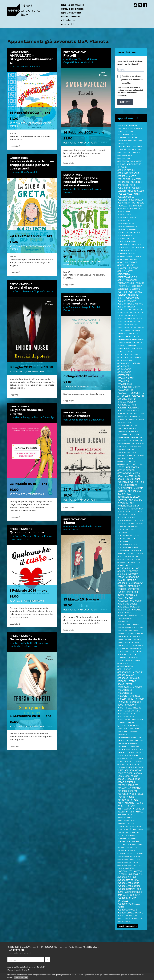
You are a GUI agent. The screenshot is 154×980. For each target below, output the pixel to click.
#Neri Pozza (124, 636)
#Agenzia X (123, 143)
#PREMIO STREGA (126, 714)
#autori (137, 179)
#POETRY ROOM (136, 699)
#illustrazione (132, 446)
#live (129, 565)
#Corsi (134, 259)
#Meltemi (123, 601)
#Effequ (136, 330)
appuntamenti (72, 12)
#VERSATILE (124, 841)
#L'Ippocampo (125, 488)
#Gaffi (137, 387)
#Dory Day (124, 286)
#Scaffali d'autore (128, 746)
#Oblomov (136, 648)
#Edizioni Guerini (128, 315)
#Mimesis (122, 616)
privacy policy (26, 953)
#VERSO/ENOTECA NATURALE (127, 899)
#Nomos (137, 639)
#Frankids (123, 381)
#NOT (120, 642)
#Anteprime (124, 158)
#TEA (120, 803)
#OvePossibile (134, 660)
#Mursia (133, 630)
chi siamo (68, 20)
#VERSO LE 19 (135, 874)
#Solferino (132, 776)
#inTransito (124, 464)
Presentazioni (89, 143)
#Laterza (133, 526)
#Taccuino (123, 800)
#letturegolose (127, 544)
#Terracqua (124, 809)
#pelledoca (124, 669)
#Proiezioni (124, 719)
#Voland (134, 916)
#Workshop (124, 921)
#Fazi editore (125, 351)
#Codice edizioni (128, 250)
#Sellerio (135, 752)
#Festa (137, 363)
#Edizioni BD (132, 298)
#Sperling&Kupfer (128, 785)
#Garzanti (123, 393)
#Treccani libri (126, 820)
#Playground (125, 690)
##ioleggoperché (127, 125)
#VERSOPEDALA (126, 913)
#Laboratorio (125, 520)
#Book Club (137, 209)
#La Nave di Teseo (127, 509)
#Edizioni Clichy (127, 301)
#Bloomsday (136, 200)
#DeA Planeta (125, 271)
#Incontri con (126, 449)
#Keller (139, 482)
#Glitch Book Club (128, 411)
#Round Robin (125, 740)
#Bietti (138, 194)
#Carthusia (133, 232)
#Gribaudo (135, 416)
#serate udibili (133, 761)
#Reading (123, 731)
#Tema (131, 806)
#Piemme (138, 687)
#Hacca (133, 419)
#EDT (127, 330)
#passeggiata (125, 666)
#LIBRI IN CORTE (133, 556)
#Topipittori (125, 818)
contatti (67, 24)
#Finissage (123, 366)
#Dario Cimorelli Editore (128, 266)
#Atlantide (124, 179)
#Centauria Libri (127, 241)
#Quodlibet (134, 725)
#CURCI (121, 265)
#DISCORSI (131, 280)
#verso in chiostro (128, 859)
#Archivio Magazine (128, 173)
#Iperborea (132, 467)
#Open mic (123, 651)
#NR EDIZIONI (124, 645)
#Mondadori (125, 618)
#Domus (140, 283)
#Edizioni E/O (137, 313)
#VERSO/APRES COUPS (129, 886)
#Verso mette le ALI (129, 880)
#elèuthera (124, 336)
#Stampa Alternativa (129, 788)
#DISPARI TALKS (126, 283)
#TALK (134, 800)
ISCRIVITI (125, 102)
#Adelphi (133, 137)
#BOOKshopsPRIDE (127, 226)
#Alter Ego (134, 149)
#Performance (126, 675)
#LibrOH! (137, 559)
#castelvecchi (126, 238)
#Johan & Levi (125, 482)
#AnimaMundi (125, 155)
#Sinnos (129, 770)
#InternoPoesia (126, 461)
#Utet (121, 835)
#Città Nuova (137, 247)
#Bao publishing (126, 186)
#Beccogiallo (136, 191)
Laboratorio (35, 123)
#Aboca (138, 128)
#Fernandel (124, 363)
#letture (123, 541)
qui (101, 977)
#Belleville (125, 194)
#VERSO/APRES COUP (128, 883)
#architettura (126, 170)
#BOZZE (121, 229)
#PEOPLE (138, 672)
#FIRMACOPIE (124, 372)
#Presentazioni (126, 717)
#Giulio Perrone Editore (127, 403)
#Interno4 (128, 458)
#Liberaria (123, 550)
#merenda (123, 607)
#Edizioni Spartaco (128, 324)
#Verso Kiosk (125, 865)
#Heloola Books (127, 428)
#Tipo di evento (126, 815)
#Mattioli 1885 (125, 598)
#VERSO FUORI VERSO (129, 856)
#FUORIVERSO (125, 387)
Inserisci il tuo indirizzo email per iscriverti (130, 63)
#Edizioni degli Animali (130, 304)
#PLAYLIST (123, 696)
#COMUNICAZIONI (126, 253)
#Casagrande (125, 235)
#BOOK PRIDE (124, 212)
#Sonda (122, 779)
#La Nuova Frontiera (130, 510)
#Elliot (137, 336)
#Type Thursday (126, 825)
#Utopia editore (126, 837)
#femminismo (125, 360)
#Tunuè (122, 823)
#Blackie (122, 200)
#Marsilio (131, 595)
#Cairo (121, 232)
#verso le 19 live (127, 877)
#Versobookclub (127, 910)
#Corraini (123, 259)
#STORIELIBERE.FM (127, 791)
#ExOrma (131, 345)
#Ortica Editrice (127, 656)
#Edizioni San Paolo (129, 321)
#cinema (123, 247)
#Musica (122, 633)
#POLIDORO (131, 705)
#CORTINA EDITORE (127, 262)
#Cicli (141, 244)
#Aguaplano (124, 146)
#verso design (135, 853)
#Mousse (122, 630)
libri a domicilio (73, 5)
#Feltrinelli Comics (129, 354)
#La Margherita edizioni (129, 504)
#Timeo (139, 812)
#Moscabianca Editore (130, 627)
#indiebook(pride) (127, 452)
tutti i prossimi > (128, 926)
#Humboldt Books (128, 431)
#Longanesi (124, 568)
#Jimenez (135, 479)
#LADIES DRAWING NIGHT (130, 522)
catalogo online (72, 9)
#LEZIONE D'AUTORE (128, 547)
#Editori (122, 292)
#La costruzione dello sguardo (129, 497)
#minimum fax (136, 616)
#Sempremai (131, 755)
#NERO (136, 636)
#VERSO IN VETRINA (128, 862)
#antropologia (126, 161)
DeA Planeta (18, 123)
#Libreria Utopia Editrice (129, 552)
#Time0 (130, 812)
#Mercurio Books (127, 604)
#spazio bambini (126, 782)
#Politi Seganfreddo (129, 708)
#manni (121, 580)
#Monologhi (124, 621)
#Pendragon (124, 672)
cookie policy (13, 953)
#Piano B (135, 678)
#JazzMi (129, 476)
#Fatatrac (137, 348)
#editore (135, 289)
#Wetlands (124, 919)
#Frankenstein (126, 378)
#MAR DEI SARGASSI (127, 581)
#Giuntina (133, 408)
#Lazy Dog (123, 529)
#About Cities (125, 131)
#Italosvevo (124, 473)
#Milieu (129, 613)
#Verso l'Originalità (125, 869)
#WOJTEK (137, 919)
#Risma (133, 731)
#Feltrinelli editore (129, 357)
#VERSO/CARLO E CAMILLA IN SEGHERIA (130, 893)
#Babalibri (123, 182)
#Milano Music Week (128, 608)
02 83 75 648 (18, 950)
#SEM (120, 755)
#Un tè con (130, 829)
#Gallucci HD (125, 390)
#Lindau (122, 562)
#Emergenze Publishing (131, 339)
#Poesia (122, 699)
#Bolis (141, 203)
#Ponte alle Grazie (129, 711)
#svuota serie (126, 797)
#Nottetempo (133, 642)
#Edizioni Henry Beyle (130, 318)
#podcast (136, 696)
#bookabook (124, 214)
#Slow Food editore (130, 771)
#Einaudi (122, 333)
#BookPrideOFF (126, 223)
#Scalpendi (124, 749)
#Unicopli (135, 832)
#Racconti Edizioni (128, 728)
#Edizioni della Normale (126, 308)
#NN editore (124, 639)
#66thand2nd (125, 128)
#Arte (133, 176)
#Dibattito (124, 274)
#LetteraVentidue (128, 535)
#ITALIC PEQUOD (126, 470)
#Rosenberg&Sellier (129, 737)
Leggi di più (15, 146)
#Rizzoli (122, 734)
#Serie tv (123, 764)
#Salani (139, 740)
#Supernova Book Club (130, 794)
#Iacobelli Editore (128, 434)
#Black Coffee (126, 197)
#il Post (134, 440)
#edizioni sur (125, 327)
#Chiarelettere (127, 244)
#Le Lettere (126, 531)
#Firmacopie (124, 369)
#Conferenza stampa (129, 256)
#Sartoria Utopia (127, 743)
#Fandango (124, 348)
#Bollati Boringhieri (130, 206)
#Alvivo (137, 152)
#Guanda (122, 419)
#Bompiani (123, 209)
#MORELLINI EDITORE (128, 624)
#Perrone (123, 678)
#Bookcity (123, 220)
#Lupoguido (132, 577)
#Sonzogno (134, 779)
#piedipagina (124, 687)
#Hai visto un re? (131, 421)
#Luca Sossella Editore (128, 569)
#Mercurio (136, 601)
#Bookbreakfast (127, 217)
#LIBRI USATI (124, 559)
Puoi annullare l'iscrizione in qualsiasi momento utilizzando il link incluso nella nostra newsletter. (130, 91)
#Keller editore (128, 485)
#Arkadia (122, 176)
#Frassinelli (125, 384)
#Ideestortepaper (128, 437)
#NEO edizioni (136, 633)
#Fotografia (124, 375)
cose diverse (70, 16)
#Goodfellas (125, 414)
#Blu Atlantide (126, 203)
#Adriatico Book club (130, 140)
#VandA (132, 838)
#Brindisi (132, 229)
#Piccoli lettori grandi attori (127, 682)
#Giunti (122, 408)
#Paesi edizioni (126, 663)
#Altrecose (124, 152)
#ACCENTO (123, 134)
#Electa (133, 333)
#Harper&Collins (127, 425)
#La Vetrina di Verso (127, 516)
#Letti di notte (126, 538)
